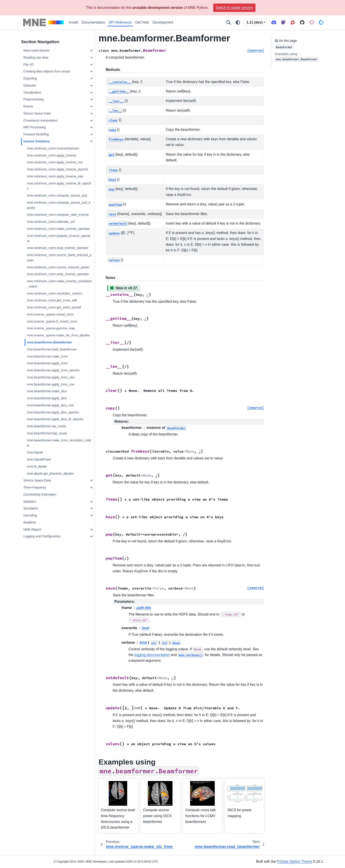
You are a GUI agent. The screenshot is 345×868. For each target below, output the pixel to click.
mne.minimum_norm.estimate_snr (51, 222)
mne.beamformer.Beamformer (49, 342)
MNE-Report (32, 529)
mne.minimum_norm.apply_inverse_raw (55, 176)
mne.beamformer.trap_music (47, 433)
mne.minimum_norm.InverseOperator (53, 148)
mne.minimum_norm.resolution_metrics (55, 293)
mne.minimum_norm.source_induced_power (58, 267)
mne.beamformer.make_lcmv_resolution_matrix (59, 443)
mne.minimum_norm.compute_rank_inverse (58, 215)
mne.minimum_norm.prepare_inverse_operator (59, 238)
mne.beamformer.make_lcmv (47, 356)
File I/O (28, 65)
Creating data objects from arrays (47, 71)
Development (163, 22)
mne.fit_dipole (37, 466)
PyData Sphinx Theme (295, 862)
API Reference (120, 22)
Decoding (30, 515)
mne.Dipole (35, 452)
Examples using (297, 57)
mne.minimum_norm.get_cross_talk (52, 300)
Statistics (30, 501)
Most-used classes (36, 50)
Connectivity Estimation (40, 494)
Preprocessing (33, 99)
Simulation (31, 508)
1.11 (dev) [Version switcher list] (255, 22)
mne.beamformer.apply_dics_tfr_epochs (55, 419)
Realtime (30, 522)
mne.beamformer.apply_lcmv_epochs (53, 370)
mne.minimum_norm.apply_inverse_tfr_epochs (59, 186)
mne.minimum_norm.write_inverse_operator (58, 274)
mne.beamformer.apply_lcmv (47, 363)
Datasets (30, 85)
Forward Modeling (36, 134)
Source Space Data (37, 480)
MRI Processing (35, 127)
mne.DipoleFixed (39, 459)
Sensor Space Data (37, 113)
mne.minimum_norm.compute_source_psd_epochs (59, 205)
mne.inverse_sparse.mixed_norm (50, 314)
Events (28, 106)
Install (73, 22)
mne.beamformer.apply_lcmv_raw (51, 377)
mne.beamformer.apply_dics (47, 398)
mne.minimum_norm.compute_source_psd (57, 195)
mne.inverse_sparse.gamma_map (51, 328)
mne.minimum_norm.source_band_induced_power (59, 258)
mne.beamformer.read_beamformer (52, 349)
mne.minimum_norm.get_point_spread (54, 307)
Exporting (30, 78)
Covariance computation (40, 120)
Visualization (32, 92)
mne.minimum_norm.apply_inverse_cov (55, 162)
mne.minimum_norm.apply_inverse (51, 155)
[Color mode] (238, 22)
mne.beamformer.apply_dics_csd (50, 405)
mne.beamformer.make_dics (47, 391)
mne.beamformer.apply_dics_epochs (53, 412)
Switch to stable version (234, 8)
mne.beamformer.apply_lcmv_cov (50, 384)
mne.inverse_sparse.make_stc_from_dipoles (58, 335)
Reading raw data (36, 57)
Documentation (93, 22)
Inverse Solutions (37, 141)
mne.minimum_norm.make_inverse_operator (58, 229)
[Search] (229, 22)
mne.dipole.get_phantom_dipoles (50, 474)
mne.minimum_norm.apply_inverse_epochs (57, 169)
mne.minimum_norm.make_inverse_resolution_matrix (59, 284)
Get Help (142, 22)
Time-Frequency (35, 487)
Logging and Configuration (42, 536)
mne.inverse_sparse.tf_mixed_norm (52, 321)
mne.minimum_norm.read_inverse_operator (58, 248)
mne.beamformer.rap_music (47, 426)
